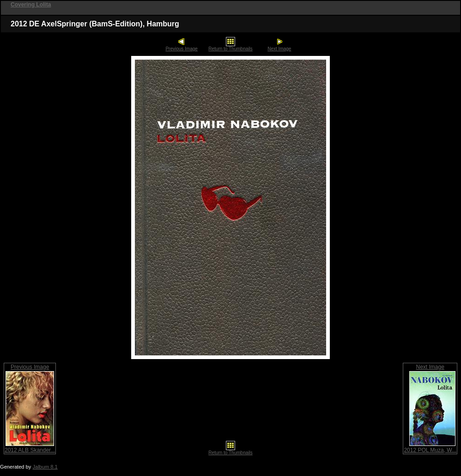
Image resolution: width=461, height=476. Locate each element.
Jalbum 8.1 (45, 467)
